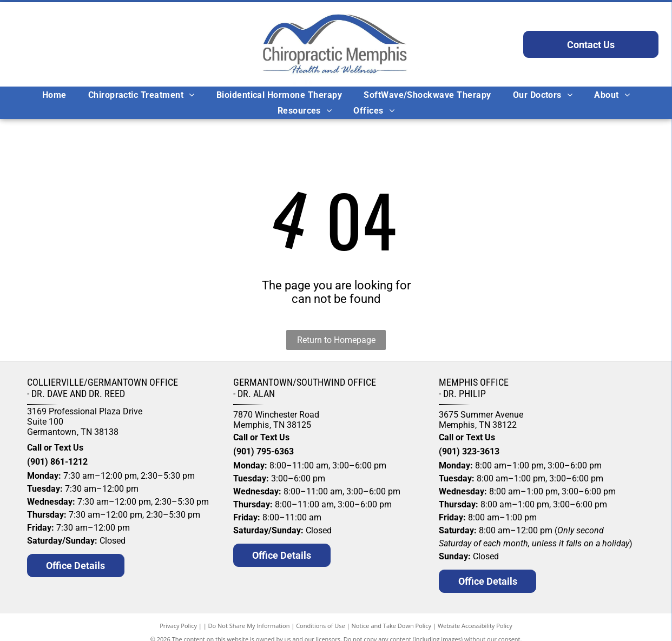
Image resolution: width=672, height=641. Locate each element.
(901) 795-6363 (263, 451)
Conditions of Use (321, 626)
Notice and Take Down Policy (392, 626)
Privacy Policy (178, 626)
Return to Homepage (336, 340)
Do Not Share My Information (249, 626)
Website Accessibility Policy (475, 626)
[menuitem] (54, 95)
